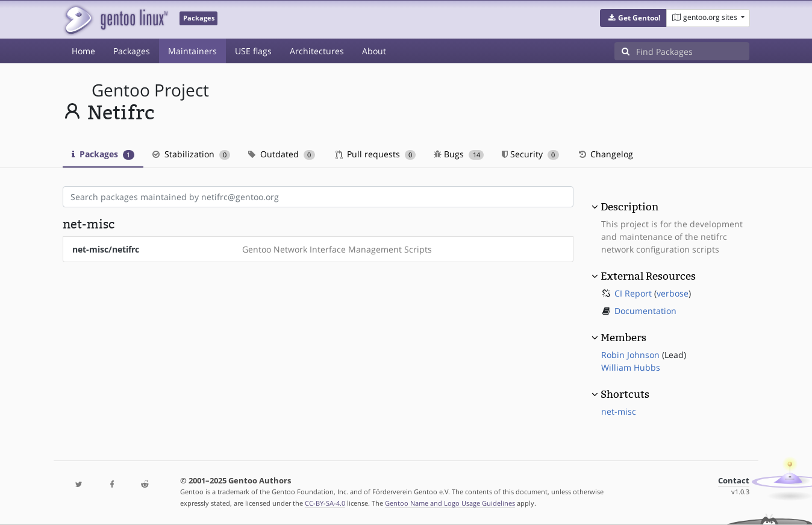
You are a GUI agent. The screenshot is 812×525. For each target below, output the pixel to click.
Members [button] (623, 338)
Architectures (317, 51)
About (374, 51)
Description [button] (629, 207)
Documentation (645, 311)
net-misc (619, 411)
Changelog (605, 154)
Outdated (282, 154)
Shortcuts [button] (625, 394)
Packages (132, 51)
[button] (633, 18)
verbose (673, 293)
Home (83, 51)
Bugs (459, 154)
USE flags (253, 51)
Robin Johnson (630, 355)
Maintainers (192, 51)
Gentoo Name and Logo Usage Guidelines (450, 503)
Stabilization (192, 154)
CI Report (633, 293)
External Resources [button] (648, 276)
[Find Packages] (693, 51)
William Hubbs (631, 367)
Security (530, 154)
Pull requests (376, 154)
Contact (734, 481)
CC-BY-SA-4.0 (325, 503)
